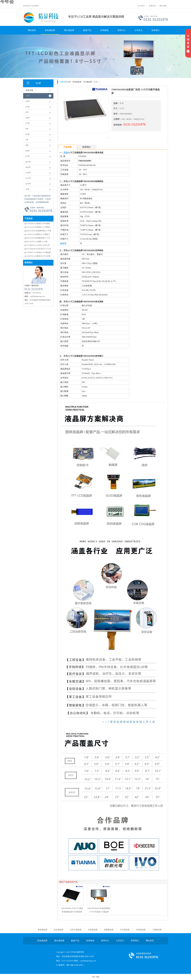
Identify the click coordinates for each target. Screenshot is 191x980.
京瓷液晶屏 (93, 930)
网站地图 (163, 6)
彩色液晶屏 (50, 30)
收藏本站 (152, 6)
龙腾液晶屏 (109, 930)
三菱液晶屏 (157, 930)
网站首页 (32, 30)
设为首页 (141, 6)
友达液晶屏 (59, 930)
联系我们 (156, 30)
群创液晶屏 (43, 930)
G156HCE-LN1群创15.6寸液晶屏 (38, 252)
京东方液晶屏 (76, 930)
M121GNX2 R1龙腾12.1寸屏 (37, 242)
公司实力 (139, 30)
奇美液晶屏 (141, 930)
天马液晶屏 (88, 82)
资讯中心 (121, 30)
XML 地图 (95, 977)
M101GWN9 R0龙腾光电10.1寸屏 (39, 231)
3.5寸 (38, 83)
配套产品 (87, 30)
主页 (69, 82)
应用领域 (104, 30)
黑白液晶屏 (69, 30)
